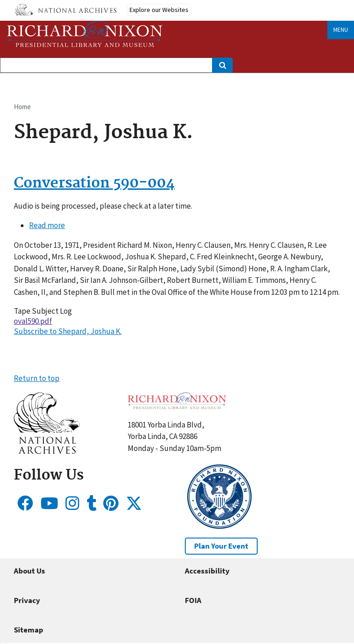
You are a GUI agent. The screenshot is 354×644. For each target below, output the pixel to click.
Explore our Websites (159, 10)
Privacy (27, 600)
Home (22, 107)
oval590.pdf (33, 321)
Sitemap (29, 630)
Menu (341, 30)
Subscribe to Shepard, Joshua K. (68, 331)
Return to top (37, 378)
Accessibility (207, 571)
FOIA (193, 600)
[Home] (85, 34)
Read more (47, 225)
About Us (29, 571)
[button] (47, 451)
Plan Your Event (221, 546)
